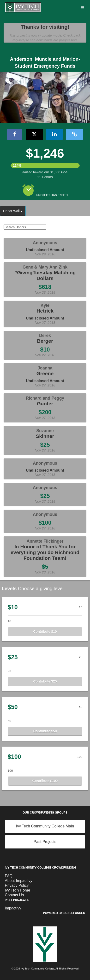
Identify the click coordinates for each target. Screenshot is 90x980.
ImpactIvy (13, 908)
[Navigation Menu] (82, 8)
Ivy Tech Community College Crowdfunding (41, 868)
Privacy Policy (17, 885)
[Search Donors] (25, 227)
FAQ (9, 876)
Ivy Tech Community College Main (45, 826)
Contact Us (14, 895)
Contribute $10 (45, 632)
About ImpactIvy (19, 881)
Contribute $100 (45, 781)
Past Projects (45, 842)
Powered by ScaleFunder (64, 913)
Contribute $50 (45, 731)
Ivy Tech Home (18, 890)
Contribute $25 (45, 681)
